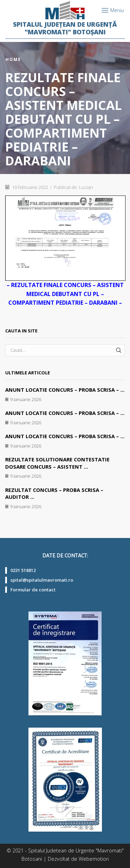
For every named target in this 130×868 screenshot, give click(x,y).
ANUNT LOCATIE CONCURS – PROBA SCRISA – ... (65, 390)
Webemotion (94, 859)
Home (13, 60)
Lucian (86, 187)
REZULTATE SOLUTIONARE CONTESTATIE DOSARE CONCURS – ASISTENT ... (57, 463)
